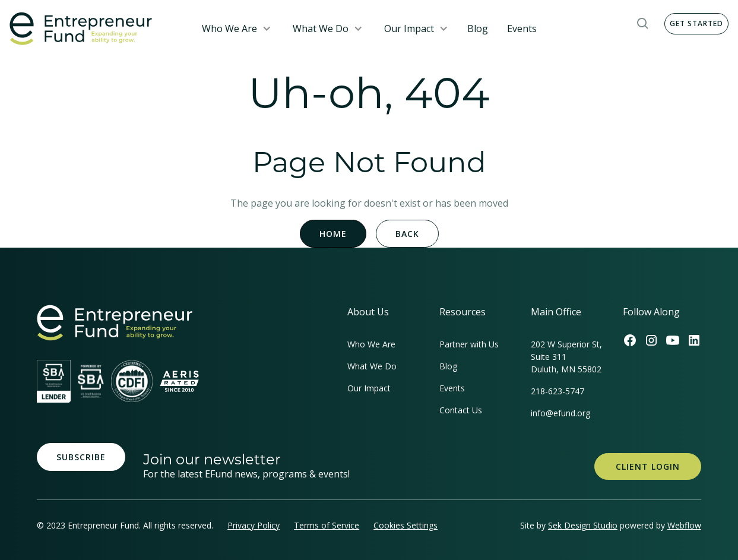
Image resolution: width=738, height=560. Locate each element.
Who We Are (229, 29)
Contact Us (461, 410)
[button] (237, 29)
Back (407, 234)
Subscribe (81, 457)
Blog (478, 29)
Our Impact (409, 29)
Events (522, 29)
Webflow (684, 525)
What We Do (321, 29)
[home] (96, 29)
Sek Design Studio (583, 525)
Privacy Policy (254, 525)
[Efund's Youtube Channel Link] (673, 340)
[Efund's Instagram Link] (651, 340)
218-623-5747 (558, 391)
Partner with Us (469, 344)
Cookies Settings (406, 525)
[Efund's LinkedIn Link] (694, 340)
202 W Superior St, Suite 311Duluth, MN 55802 (566, 357)
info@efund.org (560, 413)
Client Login (648, 466)
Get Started (696, 23)
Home (333, 234)
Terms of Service (327, 525)
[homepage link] (115, 323)
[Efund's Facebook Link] (630, 340)
